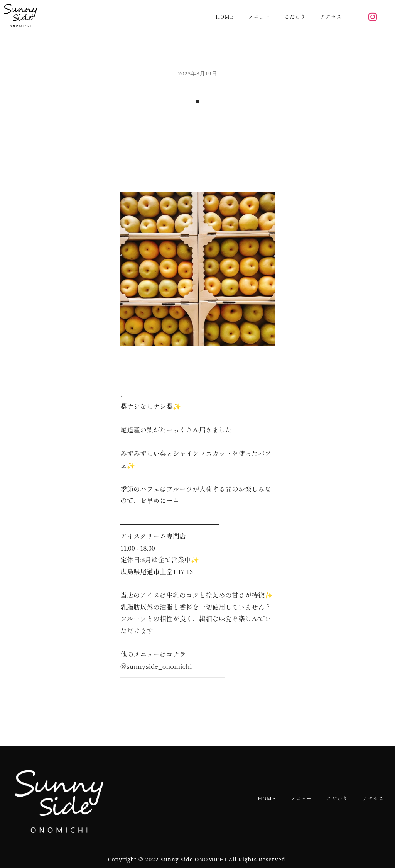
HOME (225, 16)
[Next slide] (263, 269)
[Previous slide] (132, 269)
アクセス (331, 16)
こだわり (295, 16)
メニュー (259, 16)
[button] (197, 354)
